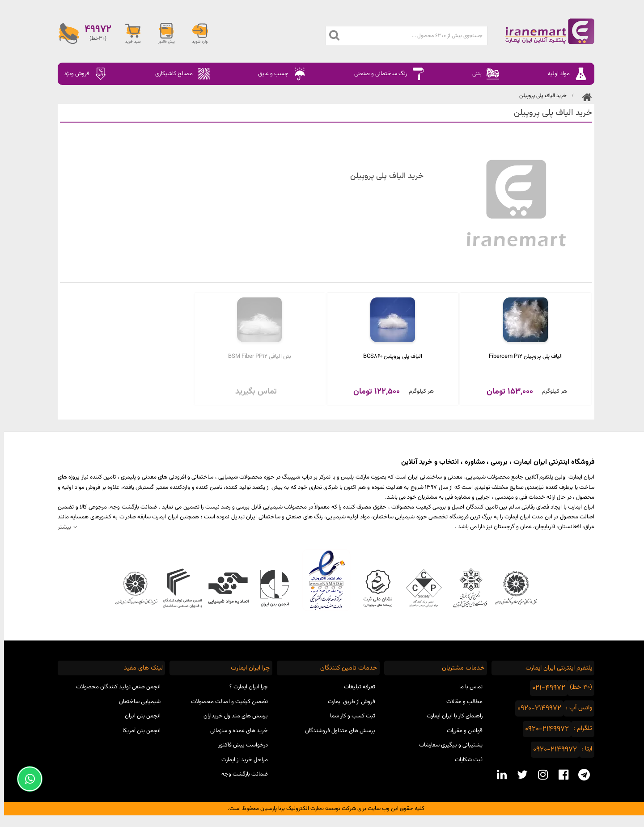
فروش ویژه (82, 74)
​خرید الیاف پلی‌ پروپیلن (539, 96)
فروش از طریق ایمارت (347, 702)
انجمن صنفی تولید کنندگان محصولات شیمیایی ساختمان (114, 694)
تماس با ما (467, 687)
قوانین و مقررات (461, 731)
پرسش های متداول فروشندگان (336, 731)
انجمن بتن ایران (139, 716)
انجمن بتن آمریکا (138, 731)
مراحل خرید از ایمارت (241, 760)
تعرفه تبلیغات (356, 687)
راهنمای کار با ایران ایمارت (451, 716)
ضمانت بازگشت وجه (241, 774)
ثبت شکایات (465, 760)
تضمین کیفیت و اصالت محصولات (225, 702)
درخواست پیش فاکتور (239, 745)
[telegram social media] (580, 775)
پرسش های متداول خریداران (232, 716)
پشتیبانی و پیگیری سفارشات (447, 745)
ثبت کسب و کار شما (349, 716)
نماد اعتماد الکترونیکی (322, 580)
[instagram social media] (539, 775)
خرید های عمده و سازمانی (235, 731)
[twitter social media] (518, 775)
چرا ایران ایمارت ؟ (245, 687)
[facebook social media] (559, 775)
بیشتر (60, 527)
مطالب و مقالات (460, 702)
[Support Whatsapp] (26, 779)
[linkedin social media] (498, 775)
